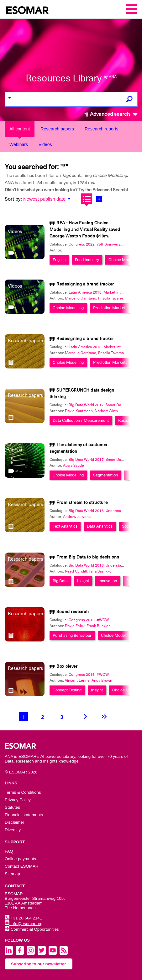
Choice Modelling (124, 260)
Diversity (13, 830)
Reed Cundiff (76, 571)
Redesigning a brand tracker (85, 284)
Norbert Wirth (106, 411)
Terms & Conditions (23, 792)
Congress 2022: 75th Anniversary (97, 244)
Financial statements (24, 815)
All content (20, 129)
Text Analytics (65, 526)
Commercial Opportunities (32, 929)
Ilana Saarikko (100, 571)
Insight (83, 581)
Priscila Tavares (111, 298)
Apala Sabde (74, 466)
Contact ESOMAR (21, 866)
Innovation (108, 581)
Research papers (57, 129)
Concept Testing (67, 690)
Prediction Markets (110, 308)
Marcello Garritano (81, 298)
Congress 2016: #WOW (89, 620)
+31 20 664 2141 (23, 918)
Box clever (67, 666)
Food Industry (87, 260)
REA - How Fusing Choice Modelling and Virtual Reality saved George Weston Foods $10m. (85, 229)
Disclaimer (14, 822)
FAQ (9, 851)
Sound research (73, 612)
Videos (45, 144)
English (59, 260)
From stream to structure (82, 502)
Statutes (12, 807)
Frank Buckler (98, 626)
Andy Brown (102, 680)
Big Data (60, 581)
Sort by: (13, 199)
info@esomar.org (24, 924)
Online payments (20, 859)
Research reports (101, 129)
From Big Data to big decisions (88, 557)
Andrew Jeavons (77, 517)
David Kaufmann (79, 411)
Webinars (19, 144)
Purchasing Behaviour (72, 635)
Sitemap (12, 874)
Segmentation (105, 475)
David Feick (75, 626)
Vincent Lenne (77, 680)
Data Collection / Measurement (81, 420)
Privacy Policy (18, 800)
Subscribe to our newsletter (39, 964)
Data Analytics (100, 526)
